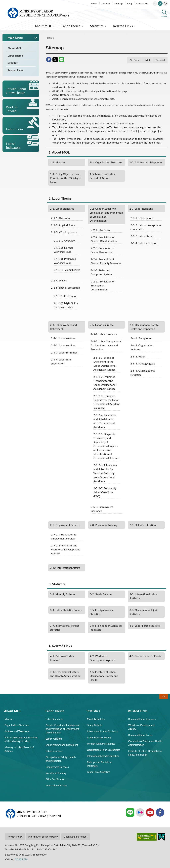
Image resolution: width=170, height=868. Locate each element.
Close (164, 696)
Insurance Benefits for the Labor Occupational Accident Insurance (107, 402)
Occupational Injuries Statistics (145, 612)
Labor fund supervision (61, 361)
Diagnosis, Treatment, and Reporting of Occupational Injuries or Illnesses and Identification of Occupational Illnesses (106, 446)
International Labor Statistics (143, 596)
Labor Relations (141, 209)
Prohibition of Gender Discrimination (104, 239)
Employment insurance (102, 509)
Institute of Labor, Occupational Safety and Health (104, 676)
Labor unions (142, 218)
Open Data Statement (75, 837)
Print (147, 60)
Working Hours (64, 232)
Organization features (142, 347)
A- (155, 3)
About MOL (43, 26)
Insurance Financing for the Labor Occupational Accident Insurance (105, 383)
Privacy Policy (15, 837)
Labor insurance (104, 334)
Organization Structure (106, 162)
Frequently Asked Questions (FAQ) (105, 492)
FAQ (129, 3)
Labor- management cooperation (146, 227)
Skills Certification (143, 525)
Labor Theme (71, 26)
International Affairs (65, 568)
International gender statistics (64, 628)
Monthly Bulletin (62, 594)
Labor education (144, 243)
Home (94, 3)
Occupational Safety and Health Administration (65, 674)
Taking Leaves (67, 270)
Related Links (123, 26)
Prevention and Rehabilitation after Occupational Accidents (105, 421)
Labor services (63, 345)
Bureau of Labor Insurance (62, 658)
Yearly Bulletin (101, 594)
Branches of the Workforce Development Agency (65, 549)
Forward (160, 60)
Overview (61, 218)
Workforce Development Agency (102, 658)
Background (141, 338)
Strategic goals (143, 363)
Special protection (65, 288)
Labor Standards (62, 209)
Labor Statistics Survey (66, 610)
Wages (59, 280)
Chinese (106, 3)
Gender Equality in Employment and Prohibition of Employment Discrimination (106, 215)
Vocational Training (103, 525)
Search (164, 17)
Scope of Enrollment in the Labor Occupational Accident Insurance (105, 364)
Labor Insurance (102, 325)
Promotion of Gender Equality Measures (106, 261)
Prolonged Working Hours (65, 261)
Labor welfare (63, 338)
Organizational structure (143, 373)
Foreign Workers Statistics (102, 612)
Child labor (65, 296)
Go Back (134, 60)
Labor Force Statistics (145, 626)
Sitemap (119, 3)
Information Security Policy (43, 837)
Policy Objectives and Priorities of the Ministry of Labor (66, 178)
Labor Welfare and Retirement (63, 327)
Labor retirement (65, 352)
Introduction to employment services (64, 536)
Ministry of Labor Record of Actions (103, 176)
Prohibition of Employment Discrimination (103, 285)
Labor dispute (142, 236)
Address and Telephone (146, 162)
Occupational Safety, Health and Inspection (144, 327)
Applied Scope (63, 225)
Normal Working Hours (63, 250)
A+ (165, 3)
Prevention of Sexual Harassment (103, 250)
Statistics (97, 26)
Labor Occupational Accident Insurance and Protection (106, 345)
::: (2, 3)
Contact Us (142, 3)
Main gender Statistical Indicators (106, 628)
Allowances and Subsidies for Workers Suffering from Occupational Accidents (105, 473)
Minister (58, 162)
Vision (138, 356)
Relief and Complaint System (101, 272)
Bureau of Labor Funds (145, 656)
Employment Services (65, 525)
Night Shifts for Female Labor (66, 305)
